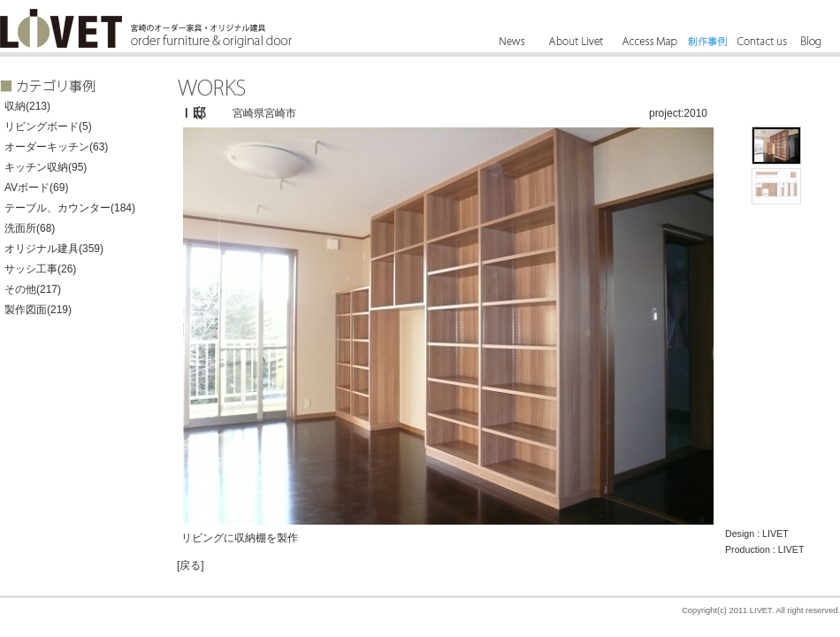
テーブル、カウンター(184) (70, 208)
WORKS (212, 88)
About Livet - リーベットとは (577, 42)
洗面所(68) (30, 228)
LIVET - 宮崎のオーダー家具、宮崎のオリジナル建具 (61, 28)
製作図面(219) (38, 310)
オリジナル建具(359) (54, 249)
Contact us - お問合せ (760, 42)
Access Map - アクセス (649, 42)
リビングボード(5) (48, 127)
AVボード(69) (36, 188)
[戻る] (191, 565)
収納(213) (27, 106)
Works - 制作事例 (708, 42)
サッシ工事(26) (40, 269)
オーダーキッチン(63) (56, 147)
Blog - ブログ (807, 42)
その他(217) (33, 289)
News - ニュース (513, 42)
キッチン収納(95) (46, 167)
